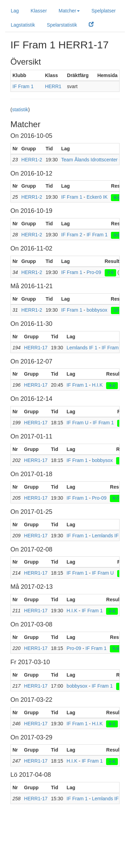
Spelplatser (104, 11)
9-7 (116, 498)
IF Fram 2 (72, 235)
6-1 (112, 724)
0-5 (117, 235)
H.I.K (97, 385)
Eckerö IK (97, 197)
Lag (15, 11)
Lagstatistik (23, 25)
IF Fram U (77, 423)
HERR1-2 (32, 160)
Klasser (39, 11)
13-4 (118, 310)
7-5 (110, 273)
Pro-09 (94, 272)
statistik (20, 110)
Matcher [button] (69, 11)
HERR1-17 (36, 348)
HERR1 (53, 86)
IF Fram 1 (23, 86)
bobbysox (97, 310)
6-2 (117, 197)
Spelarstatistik (62, 25)
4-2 (112, 385)
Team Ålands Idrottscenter (90, 160)
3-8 (112, 611)
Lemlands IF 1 (82, 348)
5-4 (116, 649)
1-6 (112, 761)
